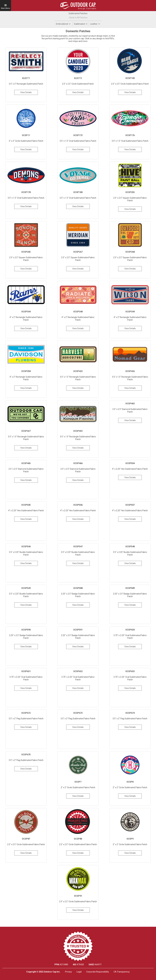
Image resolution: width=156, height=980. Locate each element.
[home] (78, 5)
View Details (26, 92)
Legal (79, 972)
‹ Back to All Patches (78, 18)
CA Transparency (122, 972)
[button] (6, 6)
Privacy (68, 972)
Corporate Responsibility (98, 972)
